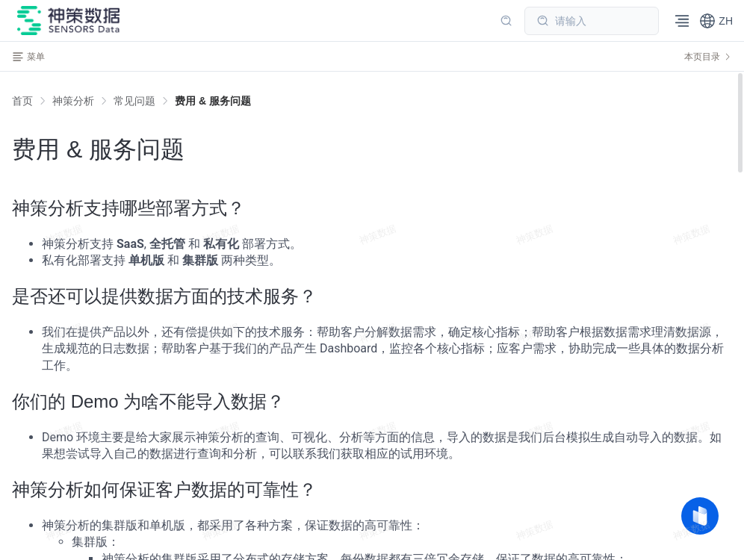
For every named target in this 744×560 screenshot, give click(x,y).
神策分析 (73, 101)
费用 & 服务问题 (213, 101)
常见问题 (134, 101)
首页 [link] (22, 101)
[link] (73, 101)
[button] (716, 21)
